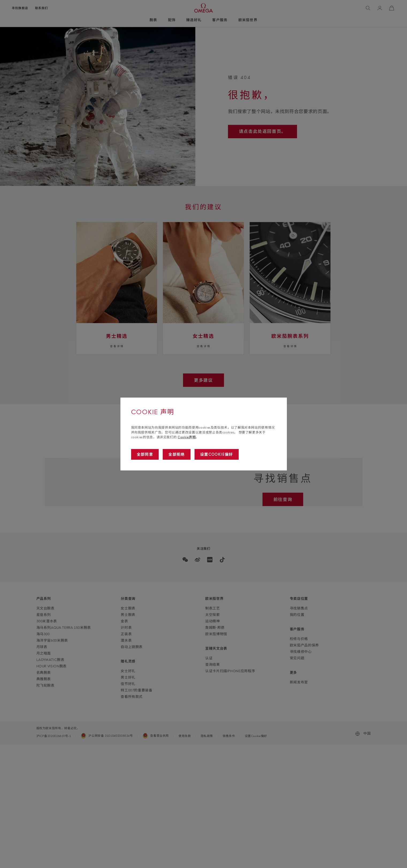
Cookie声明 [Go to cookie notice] (187, 437)
